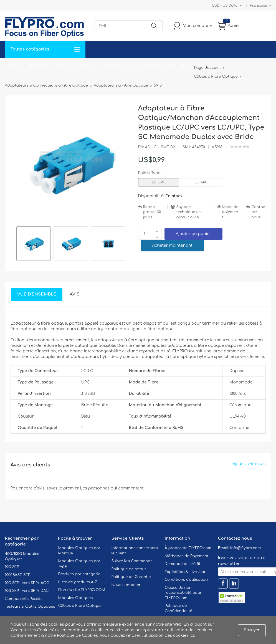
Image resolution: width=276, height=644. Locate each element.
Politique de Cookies (77, 636)
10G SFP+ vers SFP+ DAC (27, 591)
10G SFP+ (13, 567)
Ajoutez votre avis (249, 464)
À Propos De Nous (157, 66)
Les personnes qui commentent (112, 488)
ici (192, 636)
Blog (186, 66)
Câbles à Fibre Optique (80, 606)
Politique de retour (129, 569)
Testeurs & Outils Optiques (30, 607)
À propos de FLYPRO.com (188, 548)
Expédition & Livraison (186, 572)
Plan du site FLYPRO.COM (82, 590)
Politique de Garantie (131, 577)
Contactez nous (258, 212)
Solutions (39, 66)
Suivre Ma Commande (132, 561)
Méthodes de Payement (187, 556)
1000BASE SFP (18, 575)
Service (63, 66)
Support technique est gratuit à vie (189, 212)
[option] (34, 244)
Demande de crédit (183, 564)
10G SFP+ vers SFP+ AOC (27, 583)
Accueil (16, 66)
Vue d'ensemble (37, 294)
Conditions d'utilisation (186, 580)
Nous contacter (126, 585)
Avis (74, 294)
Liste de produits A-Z (78, 582)
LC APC (201, 182)
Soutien (85, 66)
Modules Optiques (76, 598)
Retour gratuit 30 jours (152, 212)
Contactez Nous (116, 66)
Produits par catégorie (79, 574)
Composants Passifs (24, 599)
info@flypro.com (246, 548)
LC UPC (159, 182)
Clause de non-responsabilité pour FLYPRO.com (183, 593)
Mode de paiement (230, 212)
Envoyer (252, 630)
